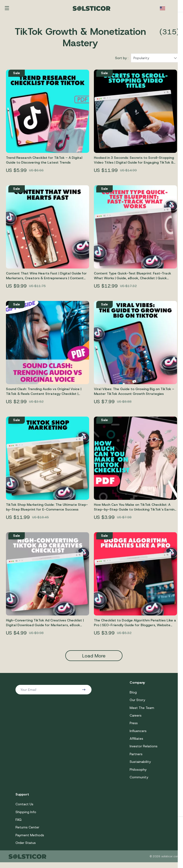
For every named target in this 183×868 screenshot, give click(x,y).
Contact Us (24, 809)
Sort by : (122, 61)
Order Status (26, 848)
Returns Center (27, 832)
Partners (136, 758)
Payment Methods (30, 840)
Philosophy (138, 774)
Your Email (28, 692)
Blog (133, 695)
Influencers (138, 734)
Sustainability (140, 766)
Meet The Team (142, 711)
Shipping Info (26, 817)
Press (134, 727)
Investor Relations (144, 750)
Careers (136, 719)
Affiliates (136, 742)
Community (139, 782)
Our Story (137, 703)
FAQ (19, 825)
